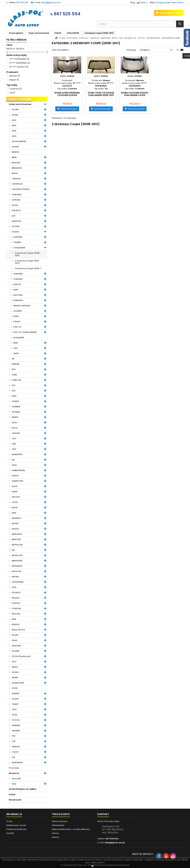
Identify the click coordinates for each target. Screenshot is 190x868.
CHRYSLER (17, 195)
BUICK (15, 173)
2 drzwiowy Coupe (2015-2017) (27, 262)
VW (13, 757)
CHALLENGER (19, 248)
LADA (14, 465)
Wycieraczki (15, 800)
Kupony (56, 837)
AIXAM (15, 115)
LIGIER (15, 492)
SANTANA (16, 646)
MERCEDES (17, 534)
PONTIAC (16, 603)
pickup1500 (19, 338)
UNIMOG (16, 747)
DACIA (15, 205)
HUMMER (16, 407)
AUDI (14, 136)
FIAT (14, 369)
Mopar (14, 80)
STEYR (15, 688)
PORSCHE (16, 608)
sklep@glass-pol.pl (51, 3)
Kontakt (84, 38)
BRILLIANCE (17, 168)
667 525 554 (22, 3)
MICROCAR (17, 555)
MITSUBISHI (17, 566)
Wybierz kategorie (19, 99)
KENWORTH (17, 454)
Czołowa (16, 89)
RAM (15, 343)
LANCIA (15, 476)
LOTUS (15, 502)
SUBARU (16, 694)
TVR (14, 741)
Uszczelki (16, 779)
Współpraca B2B (171, 38)
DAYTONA (18, 295)
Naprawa (106, 38)
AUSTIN (15, 147)
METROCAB (17, 545)
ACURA (15, 110)
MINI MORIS (17, 561)
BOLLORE (16, 163)
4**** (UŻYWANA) (19, 59)
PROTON (16, 614)
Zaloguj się (161, 3)
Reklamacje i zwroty (16, 825)
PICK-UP (17, 327)
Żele (14, 784)
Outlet (12, 794)
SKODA (15, 672)
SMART (15, 678)
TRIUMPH (16, 731)
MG (13, 550)
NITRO (16, 316)
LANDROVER (17, 481)
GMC (14, 396)
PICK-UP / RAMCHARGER (25, 332)
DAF (14, 216)
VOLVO (15, 752)
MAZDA (15, 529)
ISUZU (15, 423)
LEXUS (15, 486)
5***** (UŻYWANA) (20, 63)
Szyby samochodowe (20, 104)
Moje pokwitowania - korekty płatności (71, 829)
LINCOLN (16, 497)
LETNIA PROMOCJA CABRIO (23, 789)
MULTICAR (17, 571)
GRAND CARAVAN (22, 306)
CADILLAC (16, 179)
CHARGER (18, 274)
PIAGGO (16, 598)
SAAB (14, 640)
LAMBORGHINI (18, 470)
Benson (15, 76)
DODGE (15, 232)
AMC (14, 125)
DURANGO (18, 300)
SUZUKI (15, 699)
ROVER (15, 635)
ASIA (14, 131)
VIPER (16, 353)
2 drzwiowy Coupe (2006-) (28, 268)
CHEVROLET (17, 184)
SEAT (14, 662)
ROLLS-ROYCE (18, 630)
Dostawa (72, 38)
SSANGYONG (18, 683)
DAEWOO (16, 210)
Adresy (55, 833)
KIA (13, 460)
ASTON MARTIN (19, 141)
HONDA (15, 401)
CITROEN (16, 200)
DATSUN (16, 226)
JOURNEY (18, 311)
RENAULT (16, 624)
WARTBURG (17, 763)
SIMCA (15, 667)
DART (16, 290)
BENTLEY (16, 152)
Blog (133, 3)
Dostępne (157, 50)
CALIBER (17, 242)
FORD (14, 375)
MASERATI (17, 518)
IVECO (15, 428)
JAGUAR (16, 433)
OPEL (14, 587)
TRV (14, 736)
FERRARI (16, 364)
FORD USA (17, 380)
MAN (14, 513)
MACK (15, 508)
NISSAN (15, 577)
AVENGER (18, 237)
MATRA (15, 523)
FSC (14, 385)
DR (13, 359)
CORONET (18, 279)
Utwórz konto (177, 3)
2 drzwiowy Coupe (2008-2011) (28, 254)
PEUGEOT (16, 593)
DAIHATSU (17, 221)
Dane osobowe (59, 821)
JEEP (14, 449)
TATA (14, 709)
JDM (14, 444)
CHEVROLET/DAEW (21, 189)
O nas (62, 38)
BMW (14, 157)
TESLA (15, 715)
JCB (14, 438)
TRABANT (16, 725)
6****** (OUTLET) (19, 67)
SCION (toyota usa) (21, 656)
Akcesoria (14, 773)
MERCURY (16, 539)
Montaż (95, 38)
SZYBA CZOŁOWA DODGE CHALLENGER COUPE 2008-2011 (135, 95)
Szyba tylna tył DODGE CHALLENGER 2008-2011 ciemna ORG (101, 95)
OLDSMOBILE (18, 582)
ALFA (14, 120)
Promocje (14, 768)
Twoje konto (61, 814)
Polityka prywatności (16, 829)
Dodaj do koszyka (67, 109)
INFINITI (15, 417)
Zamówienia (58, 825)
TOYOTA (16, 720)
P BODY (17, 322)
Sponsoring (153, 38)
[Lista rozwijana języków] (143, 3)
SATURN (16, 651)
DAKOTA (17, 284)
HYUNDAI (16, 412)
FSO (14, 391)
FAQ (121, 38)
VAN (15, 348)
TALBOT (15, 704)
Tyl (12, 93)
